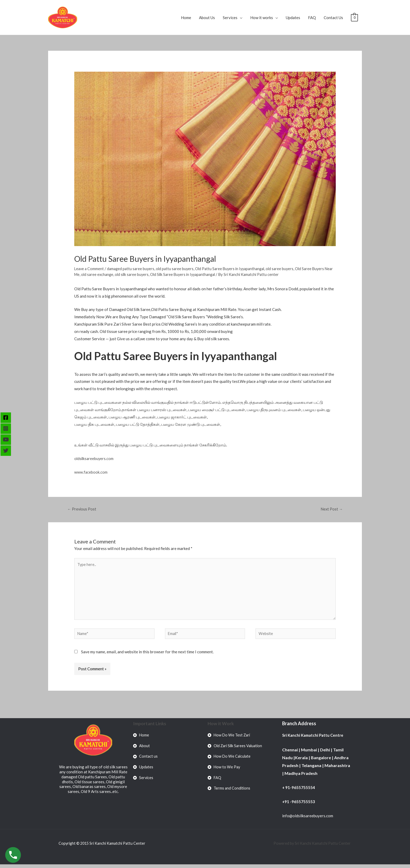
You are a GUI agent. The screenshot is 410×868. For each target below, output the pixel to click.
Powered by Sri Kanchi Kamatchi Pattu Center (311, 847)
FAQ (312, 18)
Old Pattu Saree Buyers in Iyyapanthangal (235, 269)
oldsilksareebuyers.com (95, 458)
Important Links (150, 727)
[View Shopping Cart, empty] (354, 18)
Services (230, 18)
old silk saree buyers (144, 274)
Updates (293, 18)
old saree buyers (287, 269)
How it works (262, 18)
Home (186, 18)
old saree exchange (108, 274)
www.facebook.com (91, 472)
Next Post (331, 509)
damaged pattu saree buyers (132, 269)
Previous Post (82, 509)
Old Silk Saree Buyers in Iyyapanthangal (197, 274)
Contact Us (333, 18)
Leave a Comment (90, 269)
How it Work (221, 727)
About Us (207, 18)
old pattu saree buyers (178, 269)
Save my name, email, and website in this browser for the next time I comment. (147, 656)
